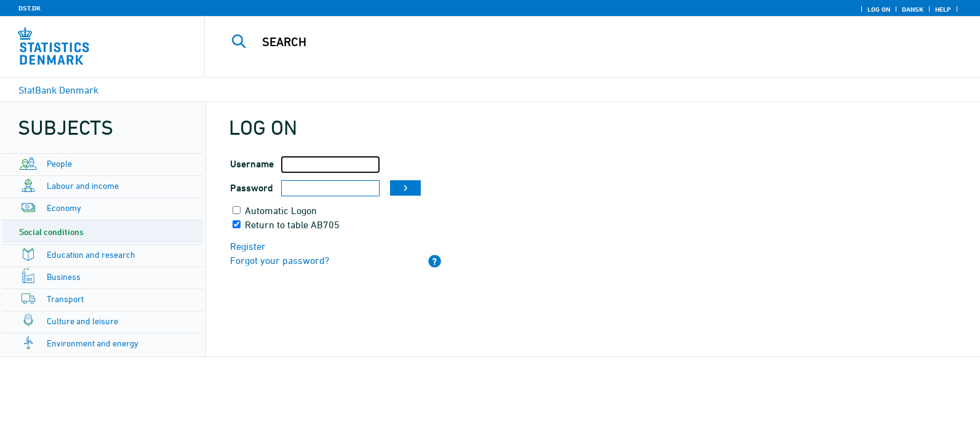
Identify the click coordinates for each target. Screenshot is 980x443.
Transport (65, 299)
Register (248, 246)
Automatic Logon (281, 210)
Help (943, 9)
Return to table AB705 (292, 225)
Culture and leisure (82, 321)
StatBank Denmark (58, 90)
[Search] (563, 42)
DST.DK (30, 8)
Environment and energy (93, 343)
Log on (879, 9)
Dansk (913, 9)
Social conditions (51, 232)
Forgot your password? (280, 260)
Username (252, 164)
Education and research (91, 254)
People (59, 163)
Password (252, 188)
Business (64, 277)
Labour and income (83, 186)
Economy (64, 208)
